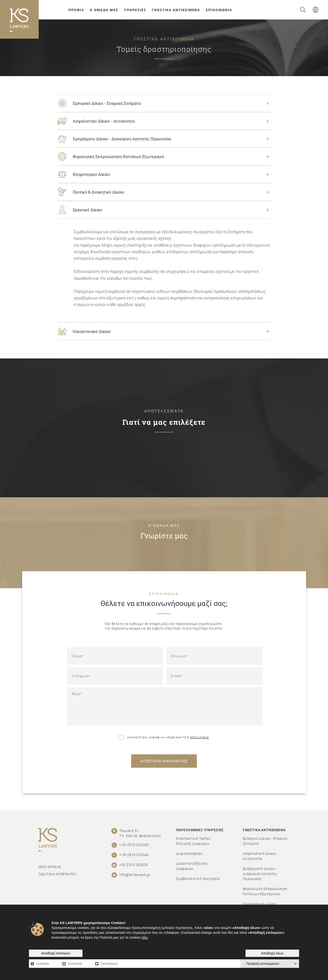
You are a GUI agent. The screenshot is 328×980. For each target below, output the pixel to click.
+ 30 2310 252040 (134, 855)
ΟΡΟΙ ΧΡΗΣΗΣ (50, 867)
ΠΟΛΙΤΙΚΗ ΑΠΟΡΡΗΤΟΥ (58, 874)
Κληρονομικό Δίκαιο (260, 904)
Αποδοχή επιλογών (56, 953)
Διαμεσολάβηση (189, 853)
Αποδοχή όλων (272, 953)
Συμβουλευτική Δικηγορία (198, 878)
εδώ (145, 937)
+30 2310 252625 (134, 865)
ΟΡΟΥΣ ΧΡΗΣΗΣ (199, 737)
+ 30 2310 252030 (134, 845)
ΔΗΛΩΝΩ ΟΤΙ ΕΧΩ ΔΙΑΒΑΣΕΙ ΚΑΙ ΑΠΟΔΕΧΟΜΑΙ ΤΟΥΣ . (164, 738)
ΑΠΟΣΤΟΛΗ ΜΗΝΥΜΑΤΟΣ (164, 761)
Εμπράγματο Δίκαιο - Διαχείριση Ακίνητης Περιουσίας (260, 874)
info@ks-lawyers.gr (135, 875)
